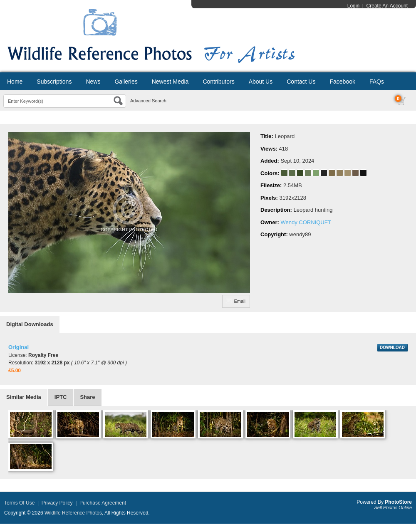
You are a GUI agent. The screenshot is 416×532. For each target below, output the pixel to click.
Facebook (342, 82)
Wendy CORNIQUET (306, 222)
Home (15, 82)
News (93, 82)
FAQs (377, 82)
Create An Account (387, 6)
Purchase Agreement (103, 503)
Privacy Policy (57, 503)
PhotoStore (398, 502)
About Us (261, 82)
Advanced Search (148, 101)
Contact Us (301, 82)
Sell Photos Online (393, 507)
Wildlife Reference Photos (73, 513)
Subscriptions (54, 82)
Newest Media (170, 82)
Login (353, 6)
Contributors (218, 82)
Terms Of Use (19, 503)
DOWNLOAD (392, 348)
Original (19, 347)
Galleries (126, 82)
